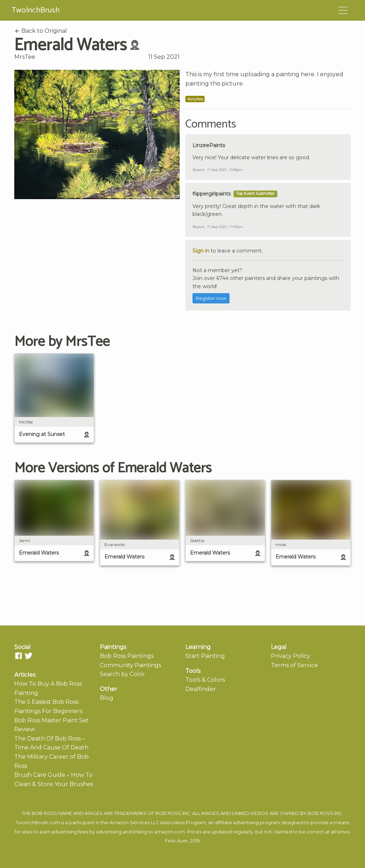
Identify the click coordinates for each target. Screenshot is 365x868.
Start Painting (205, 656)
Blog (107, 698)
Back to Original (41, 31)
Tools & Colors (205, 680)
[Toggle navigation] (343, 10)
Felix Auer (176, 841)
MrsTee (25, 57)
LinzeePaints (209, 145)
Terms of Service (294, 665)
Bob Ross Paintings (127, 656)
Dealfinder (201, 689)
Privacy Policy (291, 656)
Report (199, 170)
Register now (211, 298)
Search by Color (122, 674)
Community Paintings (130, 665)
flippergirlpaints (212, 194)
